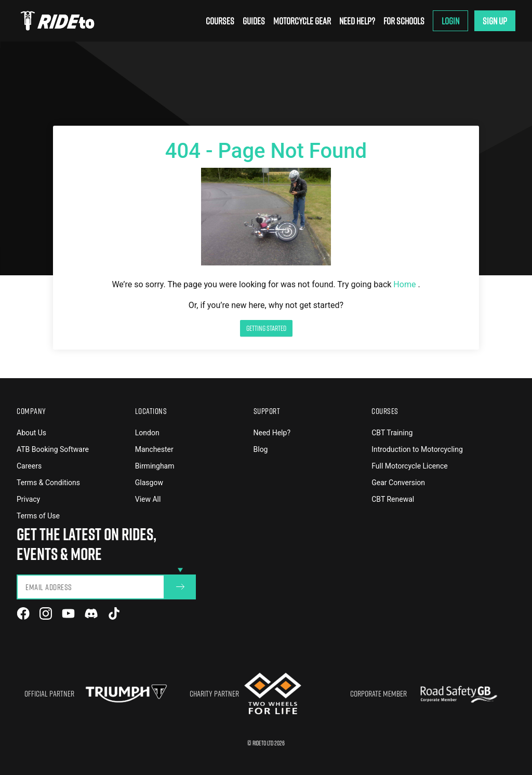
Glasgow (149, 483)
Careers (29, 466)
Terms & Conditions (48, 483)
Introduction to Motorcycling (417, 449)
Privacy (28, 499)
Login (450, 21)
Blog (261, 449)
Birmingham (155, 466)
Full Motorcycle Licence (410, 466)
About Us (31, 433)
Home (405, 284)
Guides (254, 21)
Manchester (154, 449)
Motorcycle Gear (302, 21)
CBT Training (392, 433)
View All (148, 499)
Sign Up (495, 21)
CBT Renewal (393, 499)
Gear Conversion (398, 483)
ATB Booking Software (53, 449)
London (147, 433)
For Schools (404, 21)
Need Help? (357, 21)
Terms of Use (38, 516)
